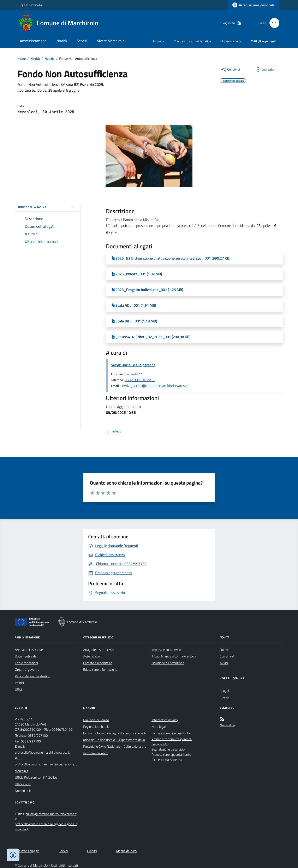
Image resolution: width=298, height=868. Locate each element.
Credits (92, 851)
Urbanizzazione (231, 41)
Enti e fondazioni (26, 663)
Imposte (159, 41)
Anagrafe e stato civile (99, 650)
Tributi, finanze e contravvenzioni (174, 656)
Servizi (82, 41)
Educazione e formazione (100, 669)
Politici (19, 683)
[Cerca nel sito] (273, 23)
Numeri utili (23, 791)
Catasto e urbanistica (98, 663)
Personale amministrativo (32, 676)
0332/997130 (38, 735)
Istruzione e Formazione (168, 663)
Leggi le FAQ (160, 744)
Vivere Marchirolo (111, 41)
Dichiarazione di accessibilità (171, 733)
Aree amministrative (29, 650)
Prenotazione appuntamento (171, 754)
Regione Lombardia (30, 5)
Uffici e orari (23, 784)
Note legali (159, 727)
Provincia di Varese (96, 720)
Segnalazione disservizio (168, 749)
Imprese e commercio (166, 650)
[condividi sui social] (230, 69)
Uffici (18, 689)
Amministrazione (33, 41)
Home (22, 59)
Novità (62, 41)
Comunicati (227, 656)
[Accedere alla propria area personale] (253, 5)
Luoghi (224, 691)
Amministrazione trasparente (172, 739)
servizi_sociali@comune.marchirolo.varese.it (155, 386)
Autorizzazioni (93, 656)
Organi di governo (27, 669)
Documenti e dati (27, 656)
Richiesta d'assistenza (167, 760)
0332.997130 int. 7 (140, 380)
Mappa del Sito (126, 851)
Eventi (224, 697)
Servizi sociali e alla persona (133, 365)
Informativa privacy (165, 720)
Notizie (49, 59)
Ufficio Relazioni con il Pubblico (36, 777)
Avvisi (224, 663)
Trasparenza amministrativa (192, 41)
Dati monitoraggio (27, 851)
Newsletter (228, 725)
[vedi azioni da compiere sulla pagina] (266, 69)
